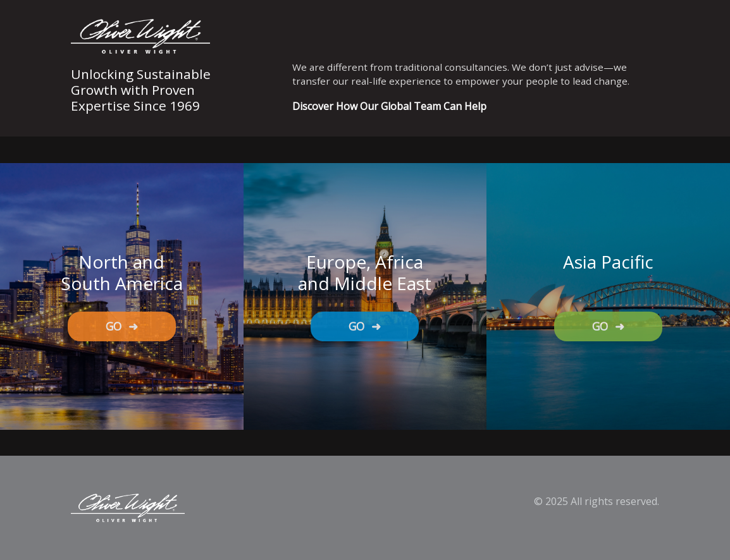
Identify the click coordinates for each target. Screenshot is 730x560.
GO (122, 326)
